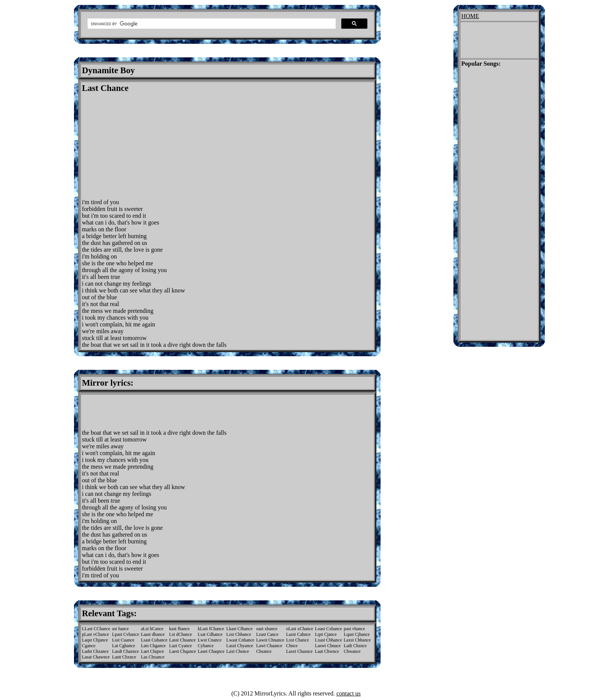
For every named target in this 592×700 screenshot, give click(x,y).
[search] (211, 24)
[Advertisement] (145, 146)
